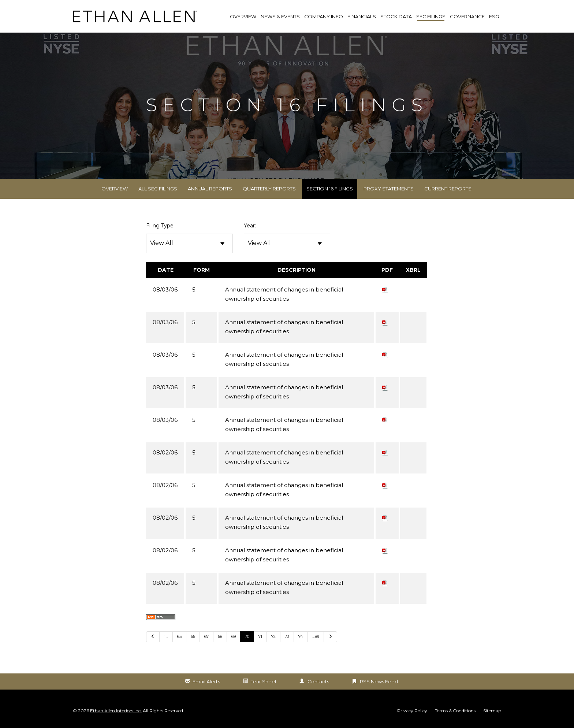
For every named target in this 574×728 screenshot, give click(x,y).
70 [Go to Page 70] (247, 637)
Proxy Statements (389, 189)
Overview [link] (243, 16)
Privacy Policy (412, 711)
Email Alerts (206, 682)
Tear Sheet (264, 682)
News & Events (280, 16)
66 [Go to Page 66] (193, 637)
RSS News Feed (379, 682)
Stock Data (396, 16)
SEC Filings (431, 16)
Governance (467, 16)
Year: (250, 226)
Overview (115, 189)
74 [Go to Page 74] (301, 637)
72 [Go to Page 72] (273, 637)
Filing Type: (160, 226)
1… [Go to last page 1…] (166, 637)
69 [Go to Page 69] (234, 637)
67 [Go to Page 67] (206, 637)
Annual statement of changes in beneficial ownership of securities (284, 294)
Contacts (318, 682)
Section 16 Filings (330, 189)
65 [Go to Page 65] (179, 637)
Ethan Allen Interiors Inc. (116, 711)
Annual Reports (210, 189)
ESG (494, 16)
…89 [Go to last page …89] (316, 637)
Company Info (324, 16)
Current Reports (448, 189)
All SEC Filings (158, 189)
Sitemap (492, 711)
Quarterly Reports (269, 189)
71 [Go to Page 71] (260, 637)
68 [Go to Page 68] (220, 637)
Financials (362, 16)
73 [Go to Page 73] (287, 637)
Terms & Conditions (455, 711)
